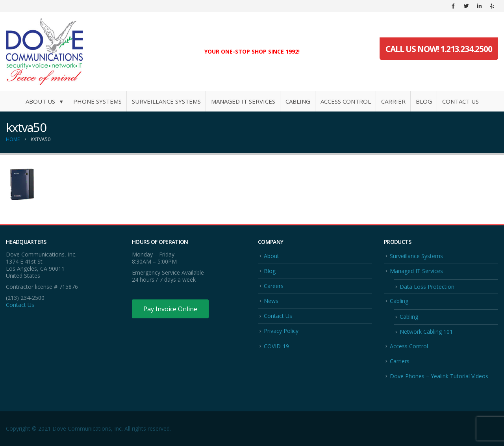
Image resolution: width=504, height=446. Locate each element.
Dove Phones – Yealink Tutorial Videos (439, 376)
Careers (274, 286)
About (271, 256)
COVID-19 (276, 346)
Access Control (346, 101)
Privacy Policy (281, 331)
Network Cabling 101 (426, 332)
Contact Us (460, 101)
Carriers (400, 361)
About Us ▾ (44, 101)
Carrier (393, 101)
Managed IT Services (243, 101)
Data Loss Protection (427, 287)
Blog (424, 101)
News (271, 301)
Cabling (298, 101)
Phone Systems (97, 101)
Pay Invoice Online (170, 309)
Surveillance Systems (166, 101)
